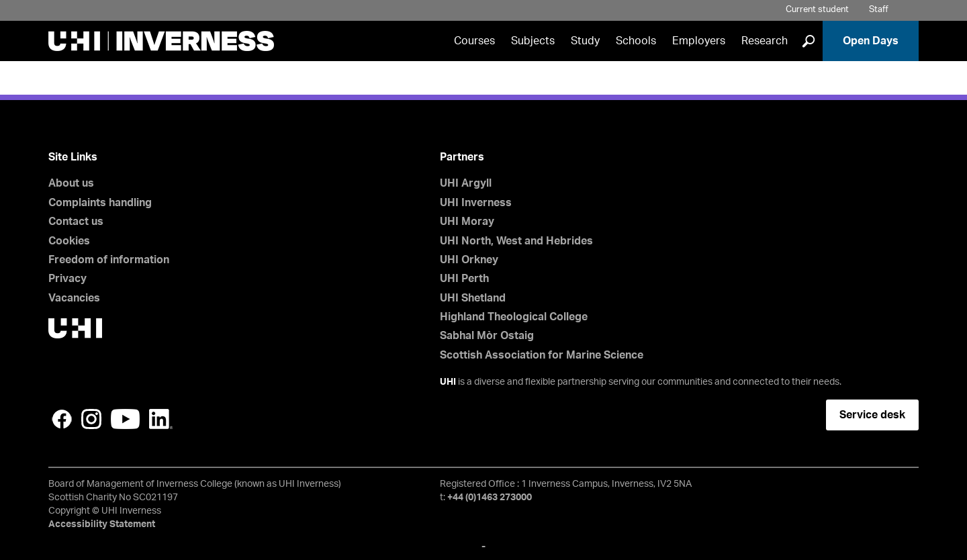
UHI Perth (464, 279)
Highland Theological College (514, 317)
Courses (474, 41)
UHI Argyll (466, 183)
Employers (699, 41)
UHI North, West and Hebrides (516, 241)
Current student (817, 10)
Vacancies (74, 298)
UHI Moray (467, 222)
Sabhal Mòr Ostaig (487, 336)
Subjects (533, 41)
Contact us (76, 222)
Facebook (62, 419)
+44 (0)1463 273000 (490, 498)
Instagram (91, 419)
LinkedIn (161, 419)
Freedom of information (109, 260)
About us (71, 183)
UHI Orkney (469, 260)
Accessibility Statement (102, 524)
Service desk (872, 415)
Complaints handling (100, 203)
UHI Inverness (476, 203)
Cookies (69, 241)
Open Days (871, 41)
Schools (636, 41)
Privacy (67, 279)
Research (765, 41)
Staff (879, 10)
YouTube (125, 419)
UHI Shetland (473, 298)
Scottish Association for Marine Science (542, 355)
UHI (448, 382)
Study (585, 41)
